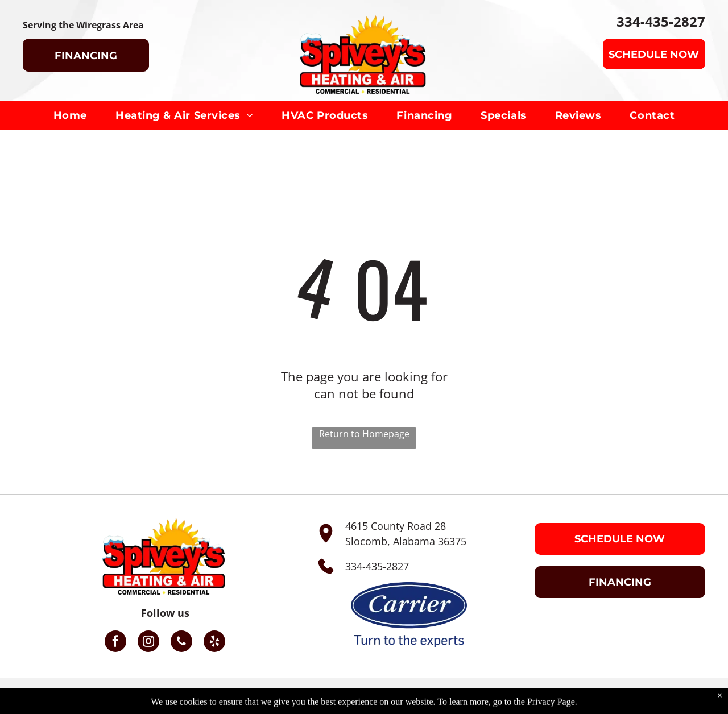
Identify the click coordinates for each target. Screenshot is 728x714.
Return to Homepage (364, 434)
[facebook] (115, 643)
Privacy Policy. (527, 696)
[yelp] (214, 643)
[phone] (181, 643)
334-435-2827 (377, 566)
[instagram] (148, 643)
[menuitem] (70, 115)
